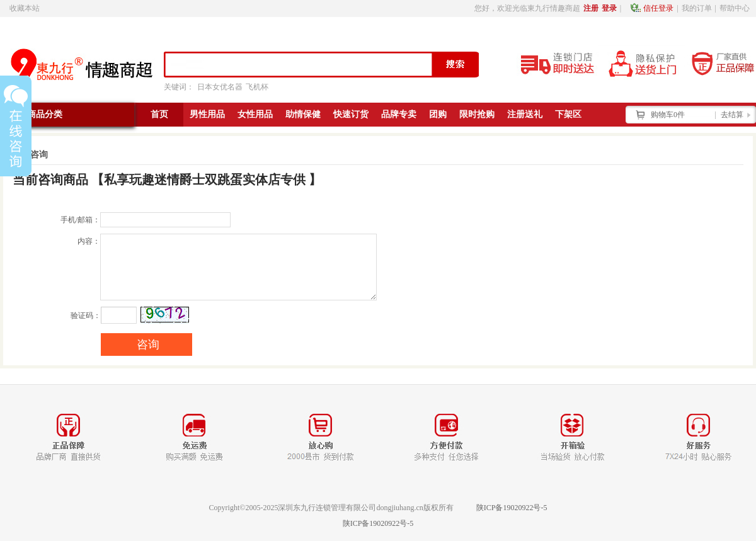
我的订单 (697, 8)
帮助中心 (735, 8)
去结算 (732, 115)
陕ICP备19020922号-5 (512, 508)
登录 (609, 8)
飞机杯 (257, 87)
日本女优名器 (220, 87)
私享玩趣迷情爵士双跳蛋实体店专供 (205, 179)
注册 (591, 8)
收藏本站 (25, 8)
